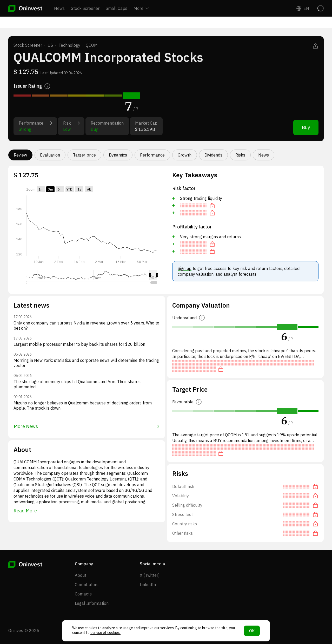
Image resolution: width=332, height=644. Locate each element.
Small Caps (117, 8)
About (81, 575)
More (141, 8)
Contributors (87, 585)
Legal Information (92, 603)
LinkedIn (148, 585)
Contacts (83, 594)
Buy (306, 127)
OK (252, 631)
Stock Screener (85, 8)
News (59, 8)
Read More (25, 511)
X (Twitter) (150, 575)
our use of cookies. (105, 633)
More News (87, 426)
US (50, 45)
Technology (69, 45)
